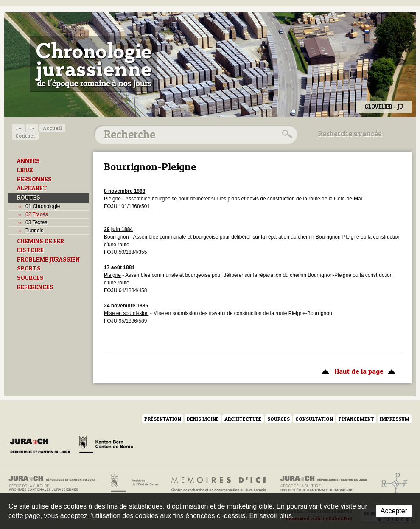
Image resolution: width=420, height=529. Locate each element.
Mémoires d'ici (219, 484)
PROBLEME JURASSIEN (48, 259)
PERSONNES (34, 179)
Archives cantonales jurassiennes (55, 484)
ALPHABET (32, 188)
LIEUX (25, 170)
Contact (25, 136)
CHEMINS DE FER (41, 241)
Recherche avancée (350, 134)
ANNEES (28, 161)
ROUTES (29, 197)
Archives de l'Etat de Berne (134, 484)
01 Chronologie (43, 206)
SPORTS (29, 268)
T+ (18, 128)
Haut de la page (357, 371)
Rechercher (286, 134)
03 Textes (36, 222)
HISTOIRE (30, 250)
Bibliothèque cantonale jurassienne (324, 484)
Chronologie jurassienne (94, 64)
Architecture (243, 419)
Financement (356, 419)
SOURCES (30, 278)
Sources (279, 419)
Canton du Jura (42, 446)
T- (32, 128)
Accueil (52, 128)
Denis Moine (203, 419)
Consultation (314, 419)
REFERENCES (35, 287)
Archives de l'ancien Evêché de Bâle (392, 484)
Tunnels (34, 231)
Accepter (394, 511)
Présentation (163, 419)
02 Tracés (37, 214)
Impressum (395, 419)
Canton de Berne (106, 446)
